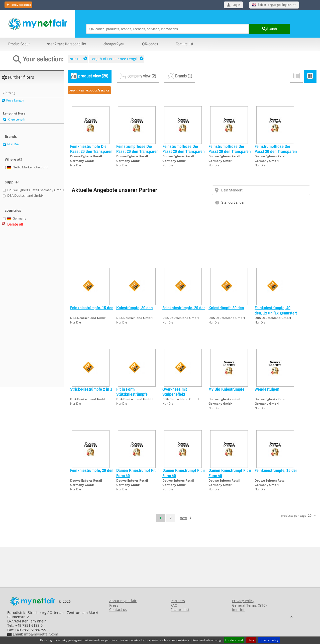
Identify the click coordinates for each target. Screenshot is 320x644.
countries (13, 210)
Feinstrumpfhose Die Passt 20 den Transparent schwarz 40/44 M (276, 151)
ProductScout (19, 44)
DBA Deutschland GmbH (88, 318)
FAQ (174, 605)
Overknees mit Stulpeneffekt (175, 392)
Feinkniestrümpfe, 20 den (184, 308)
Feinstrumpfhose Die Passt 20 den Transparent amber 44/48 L (230, 151)
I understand (234, 640)
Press (114, 605)
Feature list (184, 44)
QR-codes (150, 44)
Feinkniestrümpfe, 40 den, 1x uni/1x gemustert (276, 310)
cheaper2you (114, 44)
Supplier (12, 182)
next (184, 518)
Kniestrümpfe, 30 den (135, 308)
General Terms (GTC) (249, 605)
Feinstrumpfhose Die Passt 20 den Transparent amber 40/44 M (138, 151)
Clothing (9, 93)
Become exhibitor (21, 5)
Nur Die (76, 59)
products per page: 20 (296, 516)
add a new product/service (89, 90)
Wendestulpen (267, 389)
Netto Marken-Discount (28, 167)
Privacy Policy (243, 601)
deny (251, 640)
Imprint (238, 610)
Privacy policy (269, 640)
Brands (11, 136)
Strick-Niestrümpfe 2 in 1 (91, 389)
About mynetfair (123, 601)
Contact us (118, 610)
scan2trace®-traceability (67, 44)
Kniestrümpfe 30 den (226, 308)
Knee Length (15, 100)
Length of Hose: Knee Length (115, 59)
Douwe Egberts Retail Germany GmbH (86, 158)
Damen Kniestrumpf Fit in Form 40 (138, 473)
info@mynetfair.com (41, 634)
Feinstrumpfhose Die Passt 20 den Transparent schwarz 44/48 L (184, 151)
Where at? (14, 159)
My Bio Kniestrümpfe (226, 389)
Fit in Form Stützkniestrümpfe (132, 392)
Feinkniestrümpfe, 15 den (92, 308)
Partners (178, 601)
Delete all (15, 224)
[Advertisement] (23, 309)
